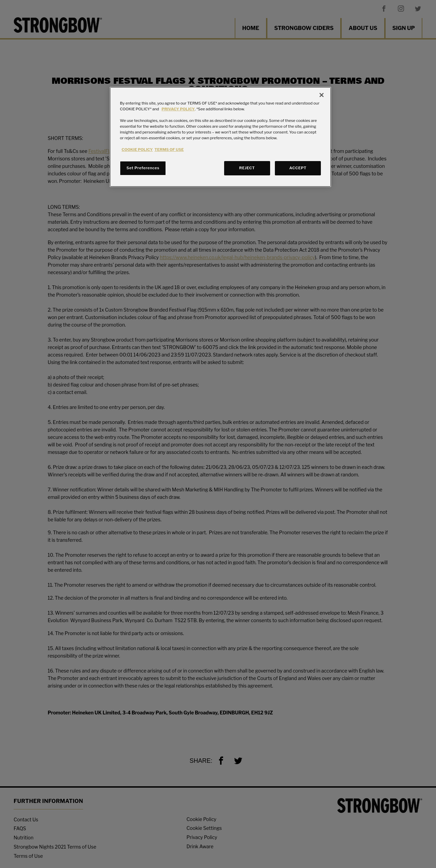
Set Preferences (143, 168)
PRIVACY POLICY (178, 109)
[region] (220, 137)
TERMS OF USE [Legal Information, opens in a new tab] (169, 149)
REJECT (247, 168)
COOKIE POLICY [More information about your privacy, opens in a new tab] (137, 149)
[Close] (322, 95)
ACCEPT (298, 168)
